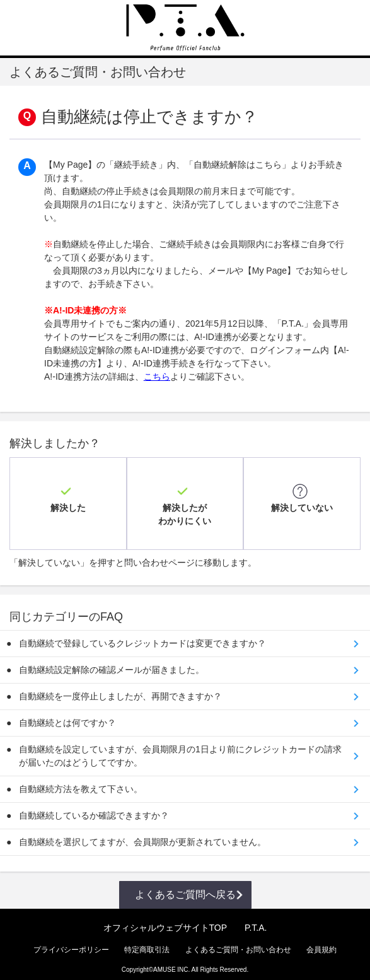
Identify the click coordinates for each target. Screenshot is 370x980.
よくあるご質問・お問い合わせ (238, 943)
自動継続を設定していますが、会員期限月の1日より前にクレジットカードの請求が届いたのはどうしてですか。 (180, 749)
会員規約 (321, 943)
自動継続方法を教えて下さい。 (81, 782)
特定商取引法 (147, 943)
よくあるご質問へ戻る (185, 888)
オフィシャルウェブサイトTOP (165, 921)
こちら (157, 376)
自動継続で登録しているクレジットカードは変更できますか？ (142, 636)
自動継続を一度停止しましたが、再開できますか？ (120, 689)
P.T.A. (256, 921)
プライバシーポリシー (71, 943)
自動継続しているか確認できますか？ (94, 808)
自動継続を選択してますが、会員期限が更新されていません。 (142, 835)
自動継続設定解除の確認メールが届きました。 (112, 663)
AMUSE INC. (171, 963)
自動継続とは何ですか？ (67, 716)
